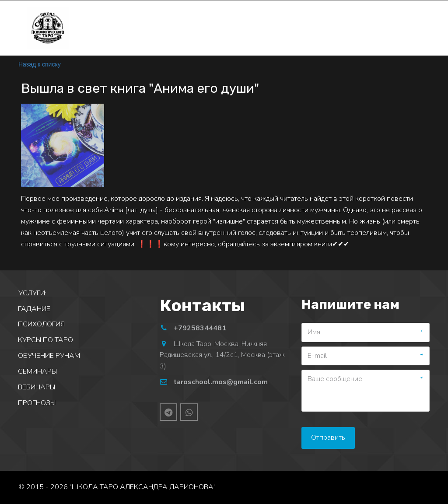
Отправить (328, 437)
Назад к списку (40, 64)
